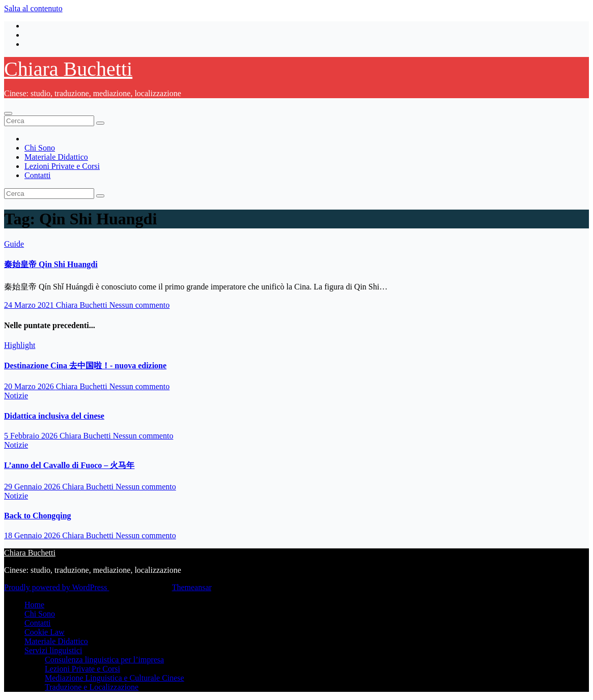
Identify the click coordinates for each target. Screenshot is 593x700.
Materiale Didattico (56, 157)
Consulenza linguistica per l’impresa (104, 660)
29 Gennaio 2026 (33, 487)
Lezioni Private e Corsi (62, 166)
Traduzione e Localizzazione (92, 687)
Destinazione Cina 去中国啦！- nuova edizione (85, 366)
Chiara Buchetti (68, 69)
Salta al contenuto (33, 8)
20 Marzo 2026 (30, 386)
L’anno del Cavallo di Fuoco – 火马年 (69, 465)
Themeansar (192, 587)
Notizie (16, 396)
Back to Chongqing (38, 516)
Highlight (20, 345)
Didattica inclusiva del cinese (54, 416)
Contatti (38, 175)
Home (34, 605)
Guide (14, 244)
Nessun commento (140, 305)
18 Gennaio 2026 (33, 535)
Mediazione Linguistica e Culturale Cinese (115, 678)
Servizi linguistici (53, 650)
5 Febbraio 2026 (32, 436)
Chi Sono (40, 148)
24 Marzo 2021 (30, 305)
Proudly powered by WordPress (57, 587)
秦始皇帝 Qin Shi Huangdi (51, 264)
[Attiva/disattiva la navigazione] (8, 113)
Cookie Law (45, 632)
